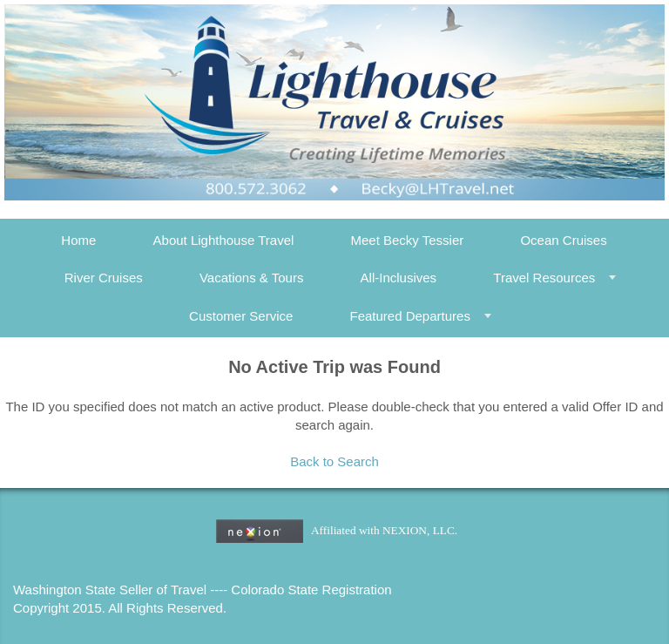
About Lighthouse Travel (224, 240)
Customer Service (241, 316)
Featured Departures (409, 316)
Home (78, 240)
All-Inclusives (399, 278)
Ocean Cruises (563, 240)
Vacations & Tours (252, 278)
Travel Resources (544, 278)
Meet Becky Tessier (407, 240)
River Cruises (104, 278)
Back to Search (334, 461)
